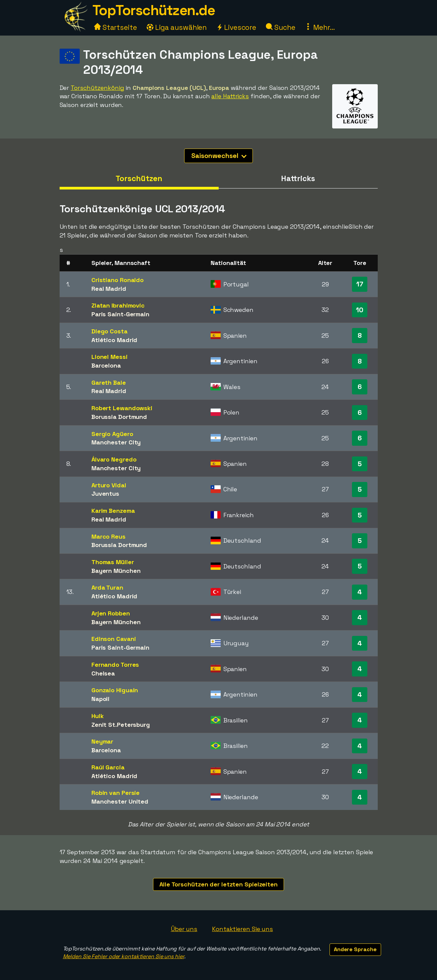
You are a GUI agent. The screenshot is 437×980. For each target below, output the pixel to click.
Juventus (105, 494)
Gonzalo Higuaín (115, 690)
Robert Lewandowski (122, 408)
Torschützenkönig (97, 88)
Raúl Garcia (108, 767)
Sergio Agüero (112, 434)
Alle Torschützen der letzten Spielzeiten (219, 884)
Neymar (102, 741)
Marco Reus (108, 536)
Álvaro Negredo (114, 459)
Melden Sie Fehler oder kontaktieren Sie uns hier (124, 956)
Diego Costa (110, 331)
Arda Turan (107, 587)
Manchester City (116, 442)
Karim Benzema (113, 511)
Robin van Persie (116, 793)
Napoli (100, 699)
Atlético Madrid (115, 340)
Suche (280, 27)
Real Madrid (109, 289)
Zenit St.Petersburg (121, 725)
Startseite (116, 27)
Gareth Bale (109, 383)
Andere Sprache (355, 949)
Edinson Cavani (114, 639)
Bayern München (116, 571)
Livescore (236, 27)
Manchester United (120, 801)
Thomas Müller (113, 562)
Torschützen (139, 178)
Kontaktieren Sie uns (242, 929)
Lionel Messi (110, 357)
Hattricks (298, 178)
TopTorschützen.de (154, 10)
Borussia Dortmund (119, 417)
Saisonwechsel (219, 156)
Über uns (184, 929)
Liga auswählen (177, 27)
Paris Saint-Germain (120, 314)
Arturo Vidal (109, 485)
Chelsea (103, 673)
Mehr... (320, 27)
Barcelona (106, 365)
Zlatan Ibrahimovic (118, 305)
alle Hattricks (230, 96)
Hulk (98, 716)
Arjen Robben (111, 613)
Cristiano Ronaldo (118, 280)
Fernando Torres (115, 665)
